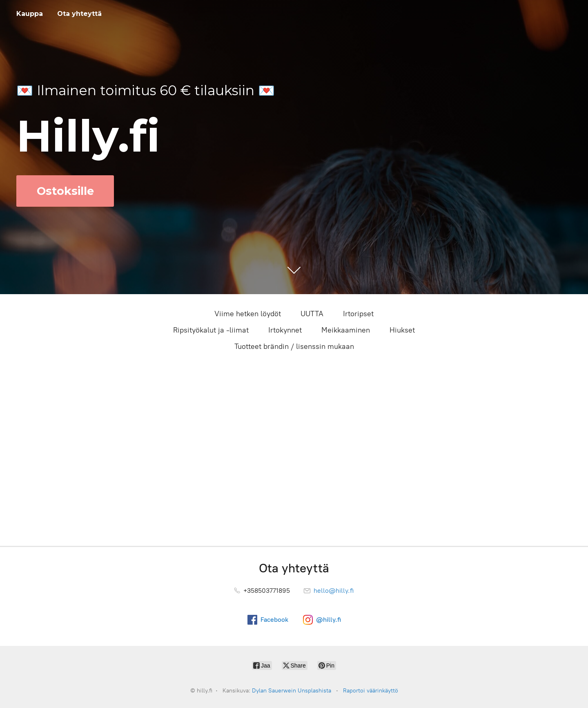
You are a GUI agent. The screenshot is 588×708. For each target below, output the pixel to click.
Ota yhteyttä (79, 14)
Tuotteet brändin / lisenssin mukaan (294, 346)
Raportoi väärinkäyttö (371, 691)
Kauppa (30, 14)
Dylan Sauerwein (274, 691)
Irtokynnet (285, 330)
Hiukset (402, 330)
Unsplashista (314, 691)
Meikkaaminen (346, 330)
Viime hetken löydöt (248, 314)
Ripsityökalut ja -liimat (211, 330)
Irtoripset (358, 314)
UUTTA (312, 314)
